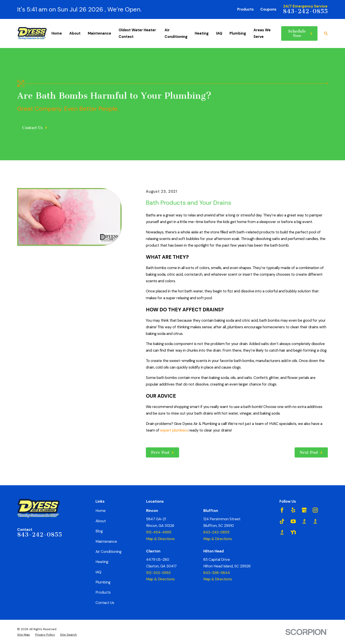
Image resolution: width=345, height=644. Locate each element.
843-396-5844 (217, 573)
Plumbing (103, 582)
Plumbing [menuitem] (238, 33)
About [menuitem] (75, 33)
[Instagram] (315, 510)
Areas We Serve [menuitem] (262, 33)
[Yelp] (293, 510)
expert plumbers (174, 430)
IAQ (98, 572)
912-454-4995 (159, 532)
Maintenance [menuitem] (99, 33)
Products (245, 9)
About (101, 521)
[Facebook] (282, 510)
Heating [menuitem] (202, 33)
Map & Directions (160, 539)
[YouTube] (293, 521)
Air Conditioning (108, 552)
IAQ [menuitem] (219, 33)
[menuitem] (24, 635)
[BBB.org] (304, 521)
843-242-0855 (305, 11)
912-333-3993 (158, 573)
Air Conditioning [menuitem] (176, 33)
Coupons (268, 9)
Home (101, 511)
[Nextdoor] (293, 532)
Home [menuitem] (57, 33)
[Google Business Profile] (304, 510)
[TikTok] (282, 521)
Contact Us (105, 603)
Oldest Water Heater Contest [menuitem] (137, 33)
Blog (99, 531)
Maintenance (106, 541)
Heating (102, 562)
